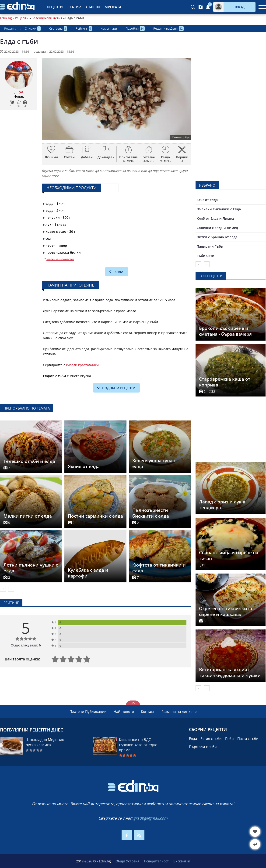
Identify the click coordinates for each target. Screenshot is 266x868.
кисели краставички (82, 365)
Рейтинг (84, 29)
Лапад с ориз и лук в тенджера (222, 505)
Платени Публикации (88, 711)
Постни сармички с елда (95, 516)
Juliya (19, 92)
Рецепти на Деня (168, 29)
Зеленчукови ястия (47, 18)
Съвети (93, 7)
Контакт (148, 711)
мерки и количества (60, 259)
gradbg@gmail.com (150, 818)
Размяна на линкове (179, 711)
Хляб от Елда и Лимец (215, 218)
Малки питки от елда (28, 516)
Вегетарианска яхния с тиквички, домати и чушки (230, 672)
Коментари (109, 28)
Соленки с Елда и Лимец (217, 228)
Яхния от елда (84, 466)
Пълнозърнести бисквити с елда (151, 513)
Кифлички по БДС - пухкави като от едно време (138, 745)
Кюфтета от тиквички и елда (159, 568)
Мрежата (113, 7)
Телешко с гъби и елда (29, 461)
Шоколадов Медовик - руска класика (46, 742)
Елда (119, 272)
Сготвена (58, 29)
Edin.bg (6, 18)
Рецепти (55, 7)
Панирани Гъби (210, 246)
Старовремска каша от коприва (225, 382)
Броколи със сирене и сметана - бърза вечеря (225, 331)
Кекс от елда (207, 200)
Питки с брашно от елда (217, 237)
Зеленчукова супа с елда (154, 463)
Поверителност (156, 861)
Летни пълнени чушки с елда (31, 568)
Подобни (135, 29)
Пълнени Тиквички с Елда (219, 209)
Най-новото (124, 711)
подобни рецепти (119, 388)
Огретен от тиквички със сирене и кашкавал (227, 611)
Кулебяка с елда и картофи (88, 573)
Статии (74, 7)
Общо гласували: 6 (26, 645)
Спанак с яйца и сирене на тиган (229, 555)
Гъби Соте (205, 256)
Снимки (33, 29)
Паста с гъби (248, 738)
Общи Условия (127, 861)
